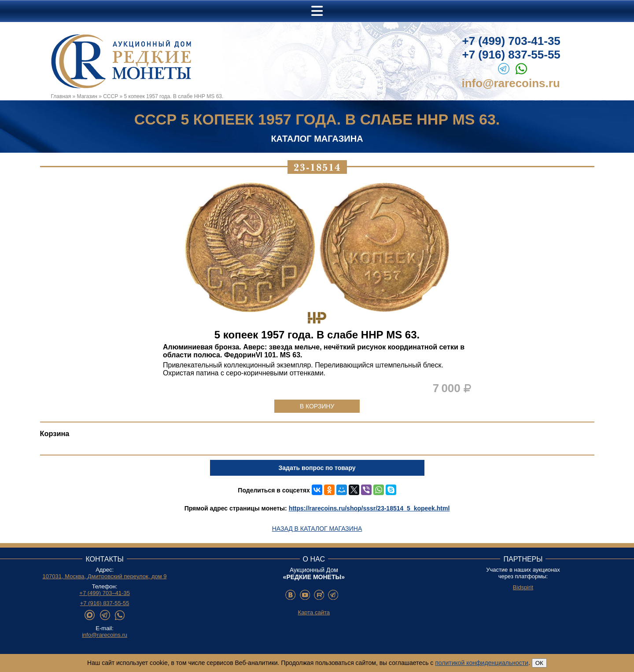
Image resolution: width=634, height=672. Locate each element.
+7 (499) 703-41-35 (511, 41)
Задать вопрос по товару (317, 468)
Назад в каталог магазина (317, 529)
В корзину (317, 406)
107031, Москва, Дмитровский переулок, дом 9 (105, 576)
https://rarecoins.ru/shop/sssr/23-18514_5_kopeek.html (369, 508)
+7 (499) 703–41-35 (105, 593)
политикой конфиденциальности (482, 663)
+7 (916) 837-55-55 (511, 55)
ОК (539, 663)
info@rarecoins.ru (511, 83)
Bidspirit (523, 587)
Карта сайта (314, 612)
